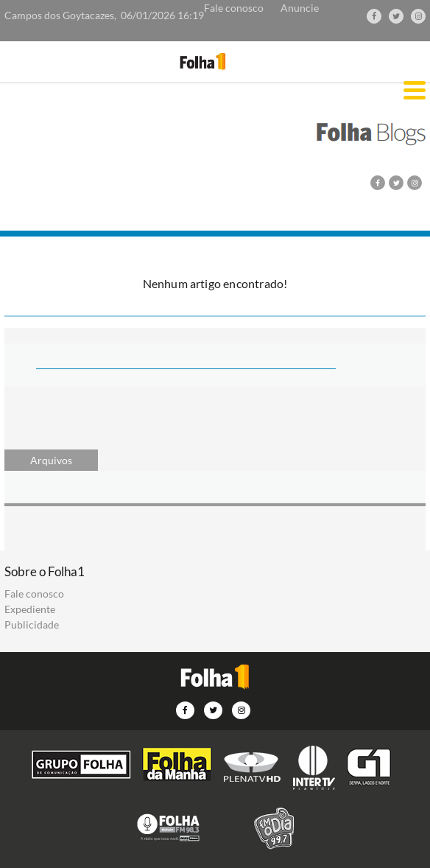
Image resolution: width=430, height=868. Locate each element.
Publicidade (32, 625)
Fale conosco (234, 8)
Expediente (30, 609)
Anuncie (300, 8)
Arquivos (51, 460)
